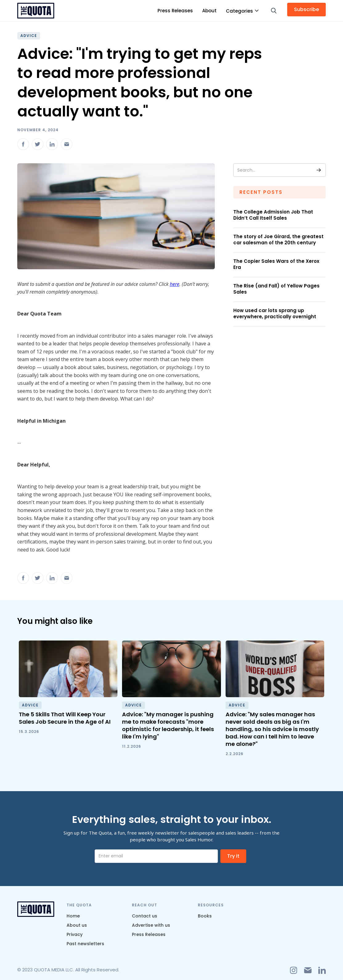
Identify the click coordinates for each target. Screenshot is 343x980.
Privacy (75, 934)
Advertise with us (151, 925)
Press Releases (175, 11)
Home (73, 916)
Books (205, 916)
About (209, 11)
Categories (239, 11)
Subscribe (306, 9)
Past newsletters (85, 944)
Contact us (145, 916)
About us (77, 925)
